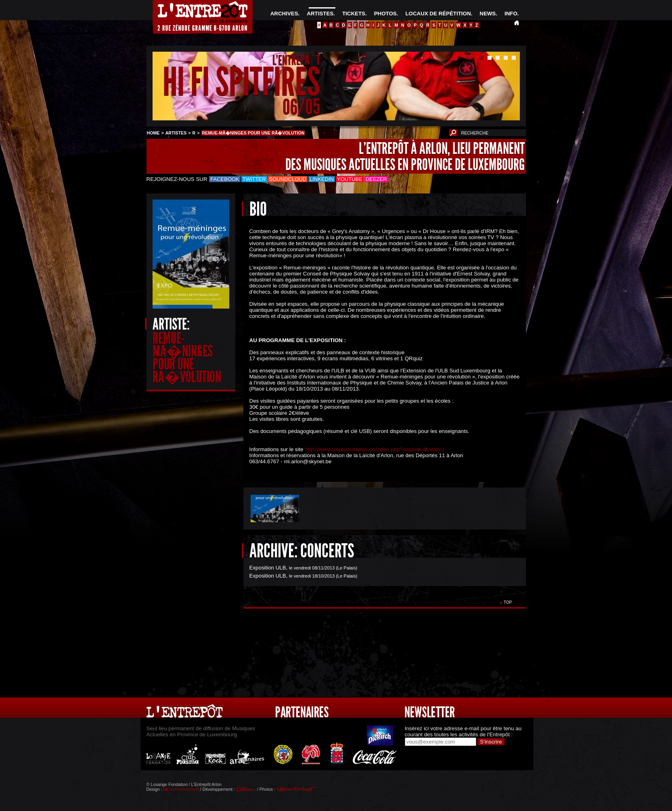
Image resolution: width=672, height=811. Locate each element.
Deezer (376, 179)
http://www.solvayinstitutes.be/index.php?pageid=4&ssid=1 (375, 449)
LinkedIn (322, 179)
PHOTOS (385, 14)
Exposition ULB (268, 568)
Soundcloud (288, 179)
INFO (511, 14)
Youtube (350, 179)
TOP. (508, 602)
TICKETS (354, 14)
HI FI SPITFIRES (241, 82)
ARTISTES (320, 14)
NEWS (488, 14)
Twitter (254, 179)
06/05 (301, 107)
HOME (153, 133)
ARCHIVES (284, 14)
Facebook (225, 179)
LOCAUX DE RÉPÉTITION (438, 14)
